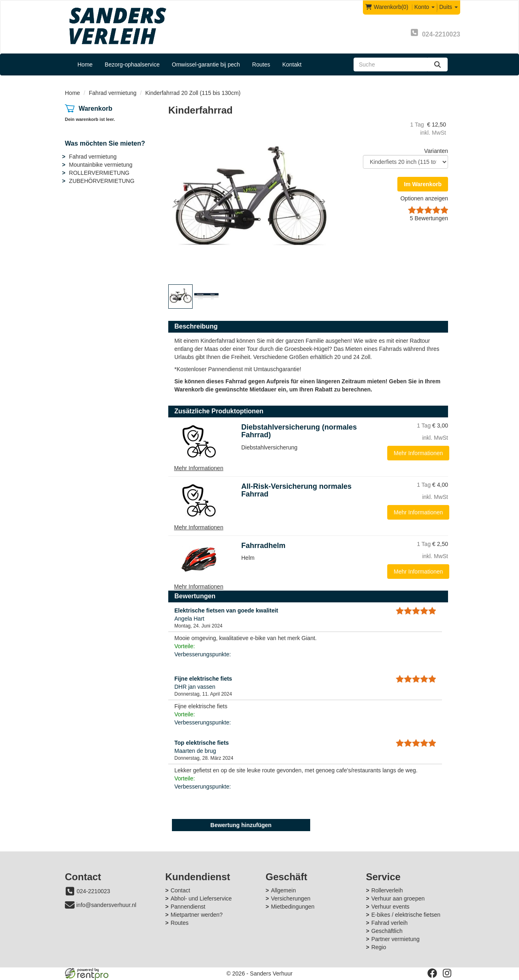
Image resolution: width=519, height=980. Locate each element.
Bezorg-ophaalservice (132, 64)
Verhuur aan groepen (398, 898)
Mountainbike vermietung (101, 165)
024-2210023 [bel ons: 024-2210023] (93, 891)
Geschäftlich (387, 931)
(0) (387, 7)
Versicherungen (291, 898)
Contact (180, 890)
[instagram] (447, 973)
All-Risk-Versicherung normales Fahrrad (296, 490)
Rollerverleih (387, 890)
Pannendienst (188, 907)
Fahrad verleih (390, 923)
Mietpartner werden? (197, 915)
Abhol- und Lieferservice (201, 898)
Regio (379, 947)
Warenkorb (95, 109)
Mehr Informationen (418, 453)
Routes (261, 64)
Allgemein (283, 890)
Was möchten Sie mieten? (105, 143)
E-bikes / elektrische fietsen (406, 915)
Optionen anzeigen (424, 198)
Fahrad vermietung (113, 93)
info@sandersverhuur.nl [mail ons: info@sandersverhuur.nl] (106, 905)
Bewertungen (429, 218)
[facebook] (432, 973)
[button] (176, 202)
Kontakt (292, 64)
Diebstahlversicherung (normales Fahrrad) (299, 431)
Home (85, 64)
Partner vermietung (396, 939)
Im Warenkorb (423, 184)
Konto (425, 7)
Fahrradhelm (263, 546)
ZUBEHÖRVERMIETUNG (102, 181)
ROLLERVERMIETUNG (99, 173)
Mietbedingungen (293, 907)
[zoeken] (438, 64)
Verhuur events (390, 907)
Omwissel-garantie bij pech (206, 64)
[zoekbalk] (390, 64)
